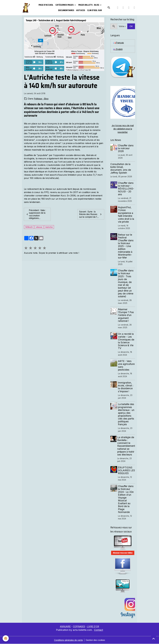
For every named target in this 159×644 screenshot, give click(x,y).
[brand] (26, 8)
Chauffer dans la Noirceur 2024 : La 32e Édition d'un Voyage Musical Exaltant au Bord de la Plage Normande (126, 499)
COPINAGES (79, 627)
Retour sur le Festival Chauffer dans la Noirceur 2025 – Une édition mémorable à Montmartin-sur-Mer (126, 246)
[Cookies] (6, 638)
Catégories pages (65, 5)
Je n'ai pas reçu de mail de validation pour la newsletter (123, 129)
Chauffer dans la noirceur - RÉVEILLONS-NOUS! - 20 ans (126, 189)
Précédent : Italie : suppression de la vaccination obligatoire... (37, 214)
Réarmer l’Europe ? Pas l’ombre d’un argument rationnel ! (126, 315)
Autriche (49, 227)
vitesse (39, 227)
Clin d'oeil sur (94, 10)
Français (119, 43)
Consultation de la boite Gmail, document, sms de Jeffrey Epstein (121, 169)
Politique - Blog (42, 99)
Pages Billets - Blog (89, 5)
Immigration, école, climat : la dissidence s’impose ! (126, 387)
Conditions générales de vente (68, 640)
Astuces (81, 10)
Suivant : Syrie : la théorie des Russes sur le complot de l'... (91, 214)
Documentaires (66, 10)
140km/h (29, 227)
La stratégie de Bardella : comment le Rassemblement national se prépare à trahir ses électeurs (126, 446)
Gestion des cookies (97, 640)
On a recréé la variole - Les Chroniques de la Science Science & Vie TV (126, 341)
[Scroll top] (154, 639)
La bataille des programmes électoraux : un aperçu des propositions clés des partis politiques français (126, 415)
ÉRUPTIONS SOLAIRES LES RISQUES (126, 471)
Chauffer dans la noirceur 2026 (126, 149)
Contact (99, 630)
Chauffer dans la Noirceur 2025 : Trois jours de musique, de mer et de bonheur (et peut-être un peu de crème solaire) (126, 284)
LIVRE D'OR (94, 627)
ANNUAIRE (65, 627)
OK (131, 26)
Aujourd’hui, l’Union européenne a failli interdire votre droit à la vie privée (126, 215)
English (118, 49)
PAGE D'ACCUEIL (46, 5)
